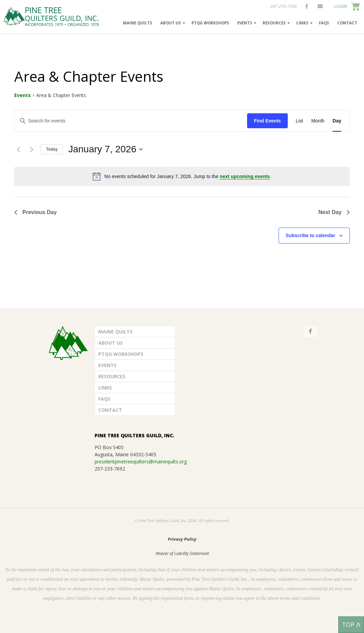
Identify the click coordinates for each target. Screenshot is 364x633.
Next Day (334, 212)
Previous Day (35, 212)
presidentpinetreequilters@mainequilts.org (141, 462)
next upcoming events (245, 176)
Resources (274, 23)
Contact (347, 23)
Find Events (267, 121)
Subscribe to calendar (310, 235)
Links (302, 23)
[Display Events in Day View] (337, 121)
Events (245, 23)
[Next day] (32, 149)
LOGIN (341, 6)
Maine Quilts (138, 23)
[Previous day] (18, 149)
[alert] (182, 176)
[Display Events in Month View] (318, 121)
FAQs (324, 23)
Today (52, 149)
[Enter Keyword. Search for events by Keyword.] (131, 121)
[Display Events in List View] (300, 121)
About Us (171, 23)
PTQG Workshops (210, 23)
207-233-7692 (110, 469)
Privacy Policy (182, 539)
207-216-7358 (283, 6)
